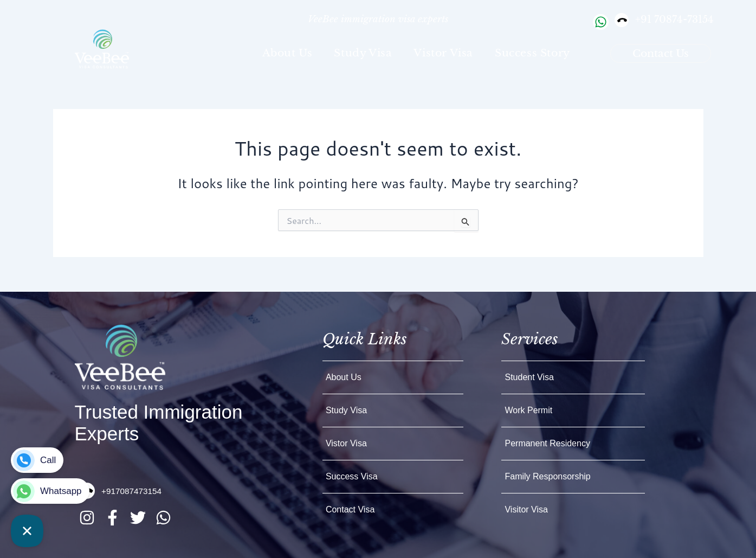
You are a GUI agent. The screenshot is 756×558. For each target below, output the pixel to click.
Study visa (363, 53)
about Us (287, 53)
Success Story (532, 53)
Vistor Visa (443, 53)
